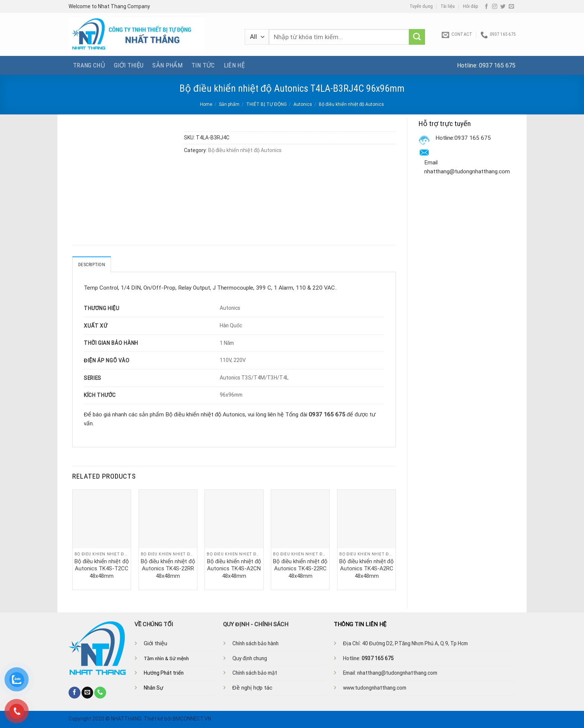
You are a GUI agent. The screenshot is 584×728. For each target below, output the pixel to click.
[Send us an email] (511, 7)
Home (206, 104)
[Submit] (417, 37)
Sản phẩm (167, 65)
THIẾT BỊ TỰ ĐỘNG (266, 104)
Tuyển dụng (421, 6)
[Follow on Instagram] (495, 7)
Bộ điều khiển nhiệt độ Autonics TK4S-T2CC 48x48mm (102, 568)
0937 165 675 (497, 65)
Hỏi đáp (471, 6)
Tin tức (203, 65)
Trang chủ (89, 65)
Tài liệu (448, 6)
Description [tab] (92, 264)
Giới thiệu (129, 65)
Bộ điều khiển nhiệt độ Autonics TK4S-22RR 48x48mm (168, 568)
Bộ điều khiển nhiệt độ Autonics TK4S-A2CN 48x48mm (234, 568)
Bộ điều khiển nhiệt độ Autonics (351, 104)
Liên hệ (234, 65)
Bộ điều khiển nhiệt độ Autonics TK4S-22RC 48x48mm (300, 568)
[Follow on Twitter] (503, 7)
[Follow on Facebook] (486, 7)
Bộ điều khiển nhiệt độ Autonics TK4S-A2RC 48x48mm (366, 568)
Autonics (303, 104)
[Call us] (100, 692)
